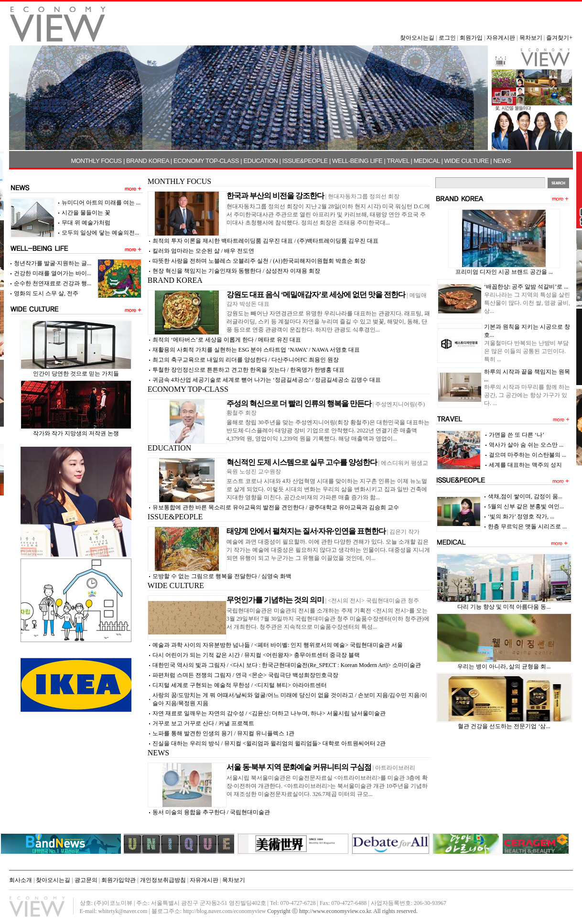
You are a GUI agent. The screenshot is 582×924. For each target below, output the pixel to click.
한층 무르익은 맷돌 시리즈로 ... (527, 526)
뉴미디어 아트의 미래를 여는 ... (101, 203)
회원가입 (471, 38)
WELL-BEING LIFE (357, 161)
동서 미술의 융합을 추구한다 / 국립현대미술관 (211, 812)
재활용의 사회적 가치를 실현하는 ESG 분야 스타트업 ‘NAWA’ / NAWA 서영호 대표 (256, 350)
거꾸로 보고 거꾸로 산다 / (203, 723)
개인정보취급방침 (163, 880)
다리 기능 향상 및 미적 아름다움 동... (504, 607)
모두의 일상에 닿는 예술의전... (100, 233)
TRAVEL (398, 161)
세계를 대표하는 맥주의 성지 (525, 465)
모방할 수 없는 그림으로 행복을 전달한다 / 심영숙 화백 (222, 576)
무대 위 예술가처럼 (86, 223)
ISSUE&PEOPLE (305, 161)
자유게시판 (501, 38)
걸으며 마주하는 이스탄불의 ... (528, 455)
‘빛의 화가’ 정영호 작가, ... (521, 516)
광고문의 (86, 880)
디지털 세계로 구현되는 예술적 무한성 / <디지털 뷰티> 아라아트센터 (240, 685)
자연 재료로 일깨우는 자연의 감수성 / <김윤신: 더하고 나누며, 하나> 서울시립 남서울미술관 (269, 713)
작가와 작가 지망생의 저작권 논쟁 (76, 433)
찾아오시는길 (417, 38)
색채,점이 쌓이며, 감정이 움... (525, 496)
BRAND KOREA (148, 161)
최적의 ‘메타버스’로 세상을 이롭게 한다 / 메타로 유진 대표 (227, 340)
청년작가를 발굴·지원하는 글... (53, 263)
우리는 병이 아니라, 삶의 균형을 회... (504, 666)
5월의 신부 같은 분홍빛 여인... (526, 506)
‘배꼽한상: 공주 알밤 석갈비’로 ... (526, 287)
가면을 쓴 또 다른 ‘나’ (517, 435)
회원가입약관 (119, 880)
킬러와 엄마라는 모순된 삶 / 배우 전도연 (203, 251)
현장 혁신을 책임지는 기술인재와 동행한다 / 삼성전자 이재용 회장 (236, 271)
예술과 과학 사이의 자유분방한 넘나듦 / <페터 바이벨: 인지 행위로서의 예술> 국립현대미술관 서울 (278, 645)
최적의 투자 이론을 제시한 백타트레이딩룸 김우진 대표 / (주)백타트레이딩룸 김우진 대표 (265, 241)
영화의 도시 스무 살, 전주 (46, 293)
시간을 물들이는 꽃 (86, 213)
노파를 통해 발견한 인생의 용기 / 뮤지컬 (223, 733)
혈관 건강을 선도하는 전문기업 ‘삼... (504, 726)
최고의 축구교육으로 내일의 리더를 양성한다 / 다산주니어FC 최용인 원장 (246, 360)
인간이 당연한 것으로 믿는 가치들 (76, 374)
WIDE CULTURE (467, 161)
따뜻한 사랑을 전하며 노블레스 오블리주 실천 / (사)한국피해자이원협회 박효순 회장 (259, 261)
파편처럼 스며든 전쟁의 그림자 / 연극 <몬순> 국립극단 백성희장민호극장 (245, 675)
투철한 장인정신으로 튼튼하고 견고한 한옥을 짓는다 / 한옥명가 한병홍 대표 (248, 370)
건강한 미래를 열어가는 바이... (53, 273)
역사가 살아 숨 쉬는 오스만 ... (526, 445)
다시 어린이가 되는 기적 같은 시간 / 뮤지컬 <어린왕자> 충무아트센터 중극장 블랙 (256, 655)
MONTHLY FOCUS (96, 161)
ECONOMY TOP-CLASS (206, 161)
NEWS (502, 161)
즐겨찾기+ (559, 38)
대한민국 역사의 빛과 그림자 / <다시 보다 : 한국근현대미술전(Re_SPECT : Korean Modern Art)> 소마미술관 (287, 665)
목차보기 (531, 38)
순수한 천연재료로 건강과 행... (53, 283)
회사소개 (21, 880)
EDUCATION (260, 161)
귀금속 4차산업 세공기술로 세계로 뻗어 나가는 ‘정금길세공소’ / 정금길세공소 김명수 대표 (267, 380)
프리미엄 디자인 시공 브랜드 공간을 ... (504, 272)
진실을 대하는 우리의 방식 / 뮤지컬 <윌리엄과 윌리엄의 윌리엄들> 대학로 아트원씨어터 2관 (269, 743)
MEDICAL (427, 161)
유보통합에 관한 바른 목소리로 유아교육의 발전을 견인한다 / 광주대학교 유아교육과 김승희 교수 (276, 507)
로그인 (447, 38)
